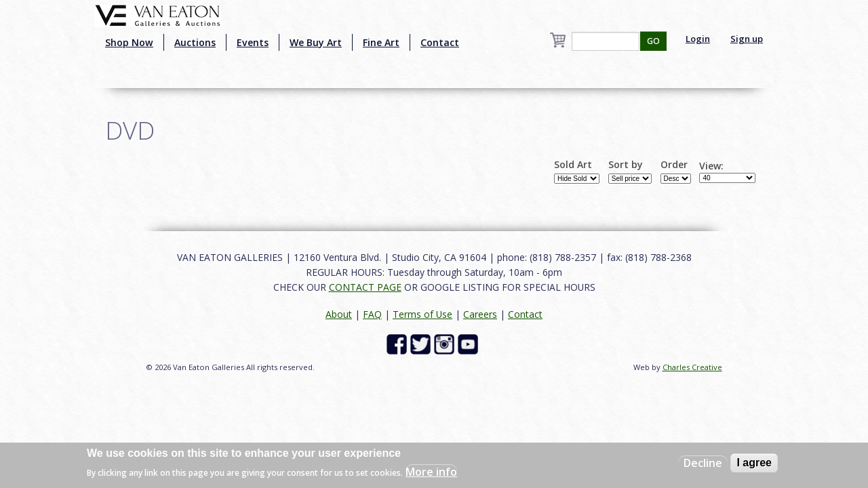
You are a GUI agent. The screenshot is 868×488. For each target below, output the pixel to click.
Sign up (747, 39)
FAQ (372, 314)
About (339, 314)
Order (674, 165)
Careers (480, 314)
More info (431, 472)
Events (253, 42)
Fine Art (381, 42)
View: (711, 166)
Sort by (626, 165)
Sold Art (573, 165)
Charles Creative (692, 367)
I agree (754, 463)
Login (698, 39)
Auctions (195, 42)
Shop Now (129, 42)
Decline (703, 463)
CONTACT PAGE (365, 287)
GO (653, 41)
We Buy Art (316, 42)
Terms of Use (422, 314)
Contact (440, 42)
